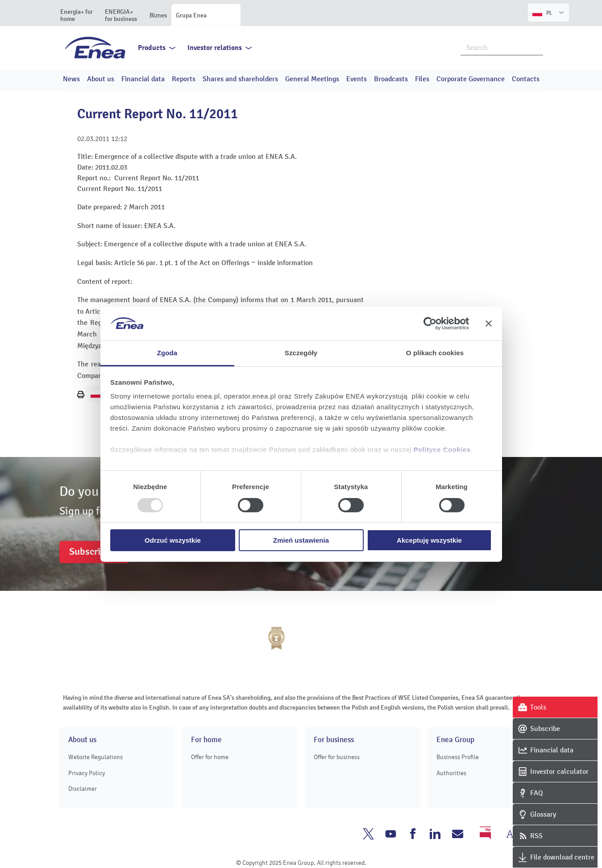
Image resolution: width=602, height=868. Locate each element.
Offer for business (337, 757)
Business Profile (458, 757)
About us (101, 79)
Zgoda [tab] (167, 353)
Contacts (526, 79)
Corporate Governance (471, 79)
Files (422, 79)
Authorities (451, 773)
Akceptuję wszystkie (429, 540)
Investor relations (215, 48)
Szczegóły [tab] (301, 353)
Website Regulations (95, 757)
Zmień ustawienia (301, 540)
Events (357, 79)
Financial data (143, 79)
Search (537, 47)
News (71, 79)
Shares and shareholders (240, 79)
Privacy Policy (87, 773)
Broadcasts (391, 79)
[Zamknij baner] (489, 324)
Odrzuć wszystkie (173, 540)
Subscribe (90, 552)
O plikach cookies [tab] (435, 353)
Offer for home (210, 757)
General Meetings (312, 79)
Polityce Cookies (442, 450)
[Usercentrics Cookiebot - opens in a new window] (430, 324)
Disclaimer (83, 789)
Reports (184, 79)
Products (152, 48)
